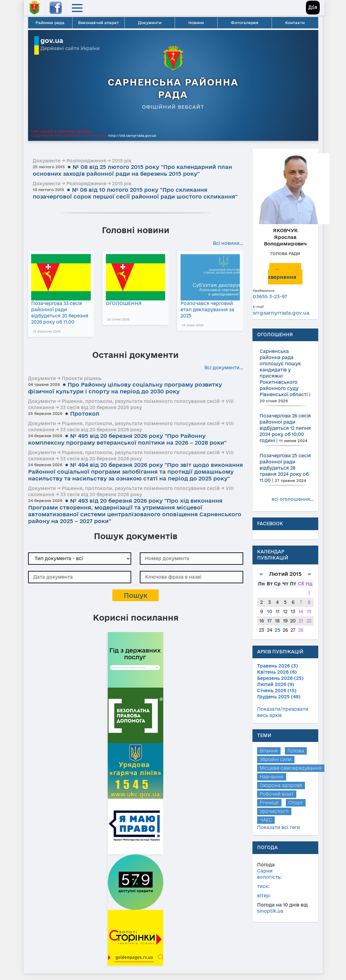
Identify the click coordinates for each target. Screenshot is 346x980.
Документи (150, 23)
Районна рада (50, 23)
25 (277, 630)
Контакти (295, 23)
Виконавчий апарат (98, 23)
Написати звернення (285, 274)
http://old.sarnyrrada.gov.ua (132, 136)
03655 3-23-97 (270, 296)
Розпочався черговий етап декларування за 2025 (209, 310)
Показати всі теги (279, 827)
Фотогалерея (245, 23)
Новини (196, 23)
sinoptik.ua (270, 911)
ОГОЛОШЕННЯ (124, 303)
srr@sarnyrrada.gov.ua (281, 313)
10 (270, 611)
